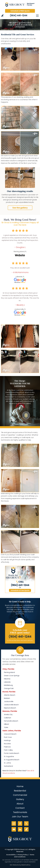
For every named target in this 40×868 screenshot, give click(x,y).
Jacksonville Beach (11, 705)
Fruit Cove (8, 737)
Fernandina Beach (11, 721)
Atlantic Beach (10, 695)
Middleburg (8, 685)
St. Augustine (9, 756)
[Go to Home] (20, 5)
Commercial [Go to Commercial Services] (20, 795)
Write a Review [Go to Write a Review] (2, 16)
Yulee (6, 727)
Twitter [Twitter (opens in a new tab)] (26, 823)
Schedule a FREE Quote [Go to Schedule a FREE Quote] (20, 11)
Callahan (8, 718)
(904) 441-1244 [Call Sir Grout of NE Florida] (19, 15)
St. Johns (7, 763)
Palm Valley (8, 750)
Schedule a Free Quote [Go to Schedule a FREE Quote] (20, 590)
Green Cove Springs (12, 676)
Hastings (7, 740)
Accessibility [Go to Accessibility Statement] (11, 855)
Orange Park (9, 688)
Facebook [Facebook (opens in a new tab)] (20, 823)
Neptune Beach (10, 708)
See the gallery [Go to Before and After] (20, 208)
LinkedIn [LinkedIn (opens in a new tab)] (20, 829)
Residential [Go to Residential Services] (20, 791)
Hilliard (6, 724)
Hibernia (7, 679)
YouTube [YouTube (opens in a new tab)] (14, 829)
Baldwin (7, 698)
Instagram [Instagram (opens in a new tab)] (14, 823)
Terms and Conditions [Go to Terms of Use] (24, 856)
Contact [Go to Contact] (20, 808)
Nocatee (7, 744)
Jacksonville (9, 701)
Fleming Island (9, 672)
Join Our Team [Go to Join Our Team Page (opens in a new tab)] (20, 817)
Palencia (7, 747)
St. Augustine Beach (12, 760)
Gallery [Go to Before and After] (20, 799)
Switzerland (8, 766)
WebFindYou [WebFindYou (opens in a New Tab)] (26, 865)
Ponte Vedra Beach (12, 753)
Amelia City (8, 715)
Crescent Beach (10, 734)
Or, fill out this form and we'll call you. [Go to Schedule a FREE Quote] (20, 640)
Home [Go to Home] (20, 786)
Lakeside (7, 682)
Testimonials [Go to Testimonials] (20, 812)
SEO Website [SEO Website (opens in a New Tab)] (14, 865)
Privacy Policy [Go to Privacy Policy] (23, 855)
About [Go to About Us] (20, 804)
